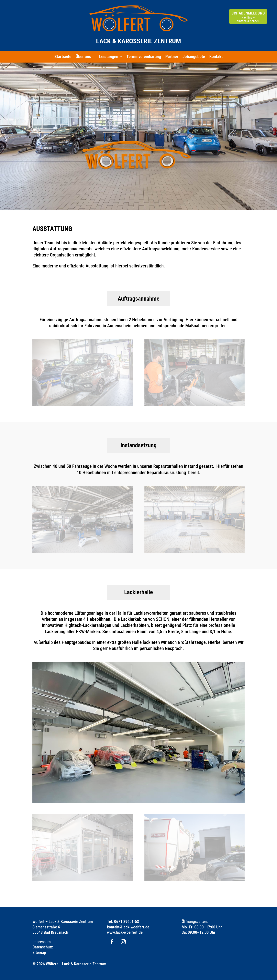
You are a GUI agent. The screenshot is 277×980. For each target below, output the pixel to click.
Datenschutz (43, 947)
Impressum (42, 942)
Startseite (63, 57)
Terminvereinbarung (144, 57)
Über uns (83, 57)
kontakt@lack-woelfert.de (128, 927)
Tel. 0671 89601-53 (123, 922)
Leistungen (109, 57)
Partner (172, 57)
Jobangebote (194, 57)
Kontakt (216, 57)
